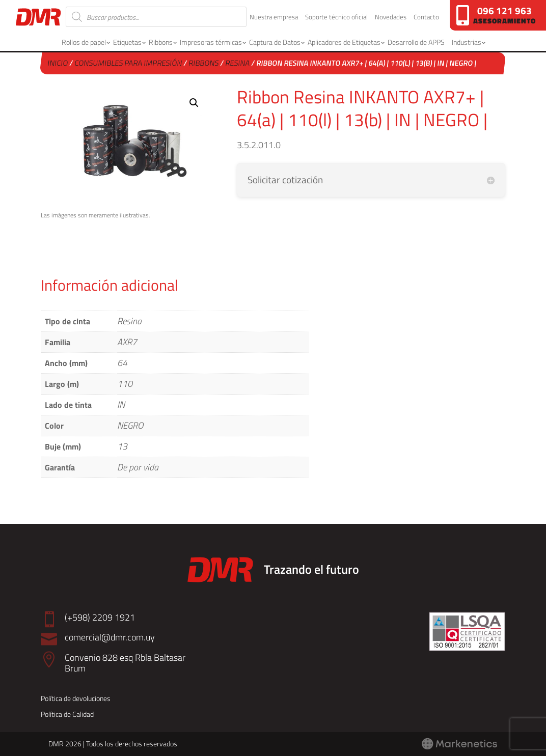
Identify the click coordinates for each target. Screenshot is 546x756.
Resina (238, 63)
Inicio (58, 63)
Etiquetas (127, 42)
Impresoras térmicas (211, 42)
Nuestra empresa (274, 18)
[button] (194, 103)
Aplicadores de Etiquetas (344, 42)
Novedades (391, 18)
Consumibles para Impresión (129, 63)
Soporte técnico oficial (336, 18)
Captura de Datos (275, 42)
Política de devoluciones (76, 698)
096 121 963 (504, 10)
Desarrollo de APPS (416, 42)
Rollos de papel (84, 42)
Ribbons (161, 42)
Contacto (426, 18)
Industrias (467, 42)
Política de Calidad (67, 714)
